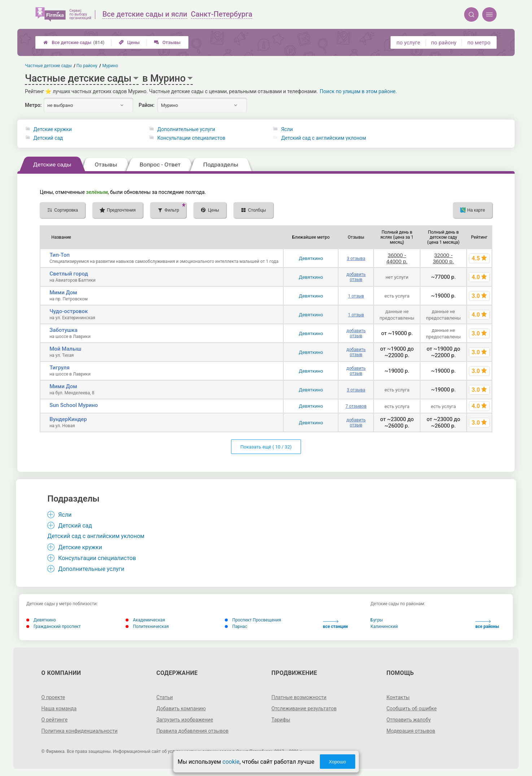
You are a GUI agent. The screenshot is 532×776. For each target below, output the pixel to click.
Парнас (236, 627)
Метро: (33, 105)
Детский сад (48, 138)
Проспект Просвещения (253, 620)
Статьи (165, 697)
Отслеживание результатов (304, 708)
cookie (231, 762)
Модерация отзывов (411, 731)
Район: (147, 105)
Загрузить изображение (185, 720)
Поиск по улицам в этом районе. (358, 91)
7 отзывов (356, 406)
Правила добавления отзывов (192, 731)
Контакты (398, 697)
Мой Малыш (65, 349)
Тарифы (281, 720)
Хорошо (337, 762)
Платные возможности (299, 697)
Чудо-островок (69, 311)
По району (87, 66)
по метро (479, 43)
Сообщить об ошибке (412, 708)
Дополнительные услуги (186, 129)
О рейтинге (55, 720)
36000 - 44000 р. (397, 258)
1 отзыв (356, 296)
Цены (129, 42)
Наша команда (59, 708)
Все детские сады (74, 42)
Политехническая (147, 627)
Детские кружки (53, 129)
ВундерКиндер (68, 419)
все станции (335, 625)
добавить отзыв (356, 277)
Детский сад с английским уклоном (324, 138)
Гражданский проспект (54, 627)
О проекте (53, 697)
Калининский (384, 627)
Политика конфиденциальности (80, 731)
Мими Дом (63, 292)
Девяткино (311, 258)
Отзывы (167, 42)
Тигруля (60, 368)
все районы (487, 625)
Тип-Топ (60, 255)
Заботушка (64, 330)
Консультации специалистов (191, 138)
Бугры (377, 620)
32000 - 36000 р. (443, 258)
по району (444, 43)
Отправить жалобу (409, 720)
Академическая (145, 620)
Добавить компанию (181, 708)
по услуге (409, 43)
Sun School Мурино (74, 405)
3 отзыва (356, 259)
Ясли (287, 129)
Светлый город (69, 274)
